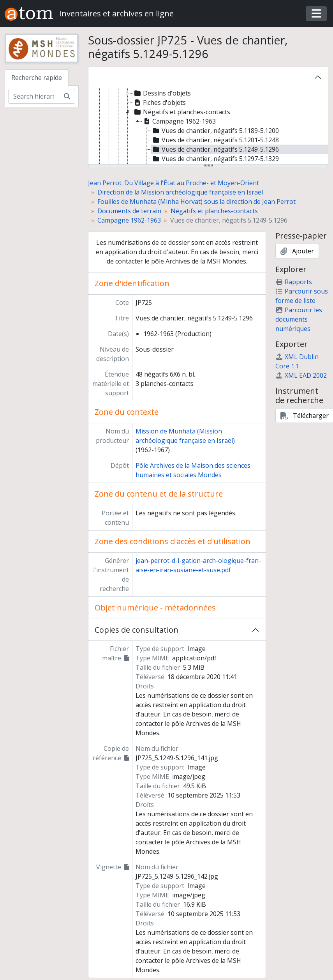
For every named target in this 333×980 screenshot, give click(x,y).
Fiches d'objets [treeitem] (159, 103)
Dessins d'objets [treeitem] (162, 93)
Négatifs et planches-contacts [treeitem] (181, 112)
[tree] (208, 126)
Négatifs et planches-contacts (214, 211)
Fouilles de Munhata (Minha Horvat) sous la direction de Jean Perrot (196, 202)
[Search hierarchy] (34, 96)
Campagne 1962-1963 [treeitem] (179, 121)
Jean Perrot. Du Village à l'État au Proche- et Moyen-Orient (174, 183)
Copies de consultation (137, 630)
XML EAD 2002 (301, 375)
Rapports (294, 282)
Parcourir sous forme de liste (302, 296)
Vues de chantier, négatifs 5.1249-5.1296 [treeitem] (215, 149)
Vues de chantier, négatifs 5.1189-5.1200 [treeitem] (215, 131)
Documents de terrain (129, 211)
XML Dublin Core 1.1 (297, 361)
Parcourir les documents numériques (299, 319)
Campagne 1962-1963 (129, 220)
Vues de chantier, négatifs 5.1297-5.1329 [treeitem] (215, 159)
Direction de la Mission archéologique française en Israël (180, 192)
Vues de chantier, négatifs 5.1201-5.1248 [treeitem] (215, 140)
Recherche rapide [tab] (37, 78)
